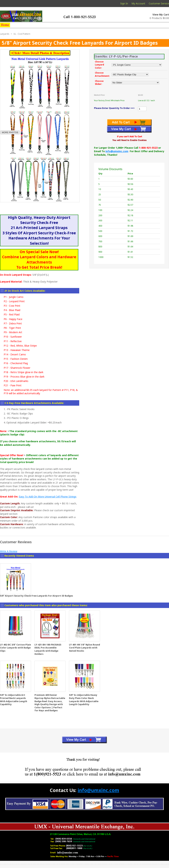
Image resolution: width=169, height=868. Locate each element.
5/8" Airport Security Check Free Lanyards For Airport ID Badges (37, 596)
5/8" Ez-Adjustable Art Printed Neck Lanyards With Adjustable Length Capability (14, 700)
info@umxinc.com (117, 151)
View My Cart (161, 15)
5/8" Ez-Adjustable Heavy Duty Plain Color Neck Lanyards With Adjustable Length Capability (84, 700)
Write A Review (9, 551)
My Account (138, 3)
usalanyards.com (21, 16)
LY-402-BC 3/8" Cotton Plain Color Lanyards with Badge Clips (15, 648)
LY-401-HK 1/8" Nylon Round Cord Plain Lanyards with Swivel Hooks (84, 648)
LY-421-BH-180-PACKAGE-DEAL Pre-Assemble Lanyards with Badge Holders (48, 649)
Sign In (124, 3)
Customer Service (159, 3)
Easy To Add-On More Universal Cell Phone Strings (48, 497)
